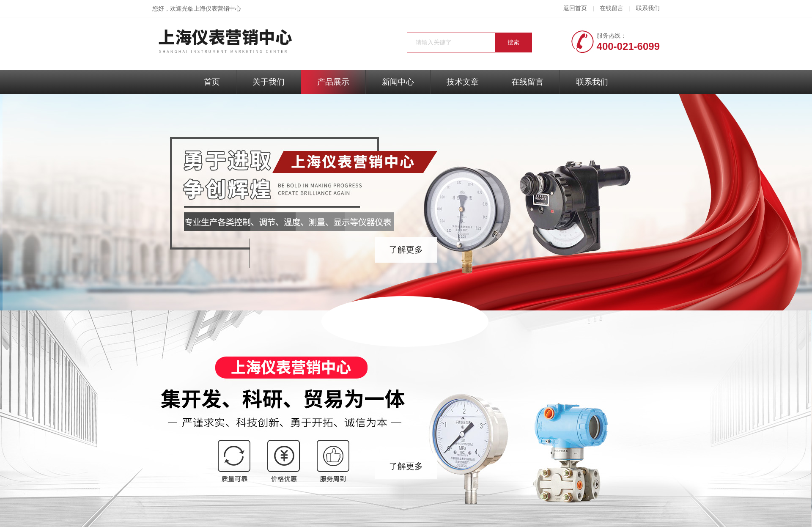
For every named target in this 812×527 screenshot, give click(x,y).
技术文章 (463, 82)
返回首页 (575, 8)
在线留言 (612, 8)
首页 (212, 82)
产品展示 (333, 82)
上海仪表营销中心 (217, 9)
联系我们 (648, 8)
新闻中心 (398, 82)
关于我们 (269, 82)
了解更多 (406, 250)
